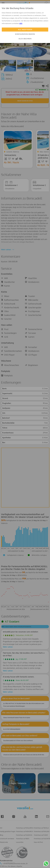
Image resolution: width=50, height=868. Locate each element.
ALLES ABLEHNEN (25, 39)
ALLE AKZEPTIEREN (25, 29)
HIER (21, 23)
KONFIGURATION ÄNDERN (25, 34)
